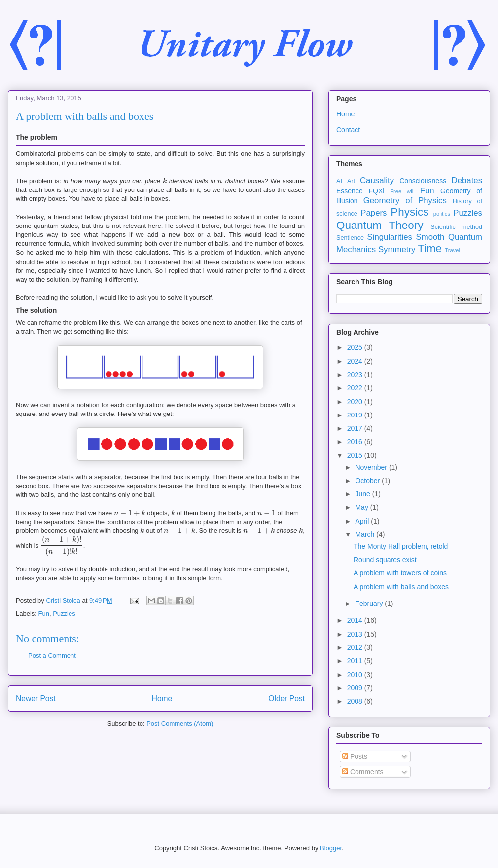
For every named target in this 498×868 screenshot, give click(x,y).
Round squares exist (385, 560)
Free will (402, 191)
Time (430, 248)
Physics (409, 212)
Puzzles (64, 614)
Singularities (389, 237)
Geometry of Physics (405, 201)
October (368, 481)
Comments (363, 772)
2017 (356, 428)
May (362, 507)
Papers (373, 213)
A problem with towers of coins (400, 573)
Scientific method (456, 227)
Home (162, 698)
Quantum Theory (380, 225)
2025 (356, 347)
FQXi (376, 191)
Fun (44, 614)
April (363, 521)
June (363, 494)
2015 (356, 455)
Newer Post (36, 698)
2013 (356, 634)
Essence (350, 191)
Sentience (350, 238)
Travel (452, 250)
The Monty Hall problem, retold (401, 546)
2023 (356, 375)
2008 (356, 701)
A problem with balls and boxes (401, 587)
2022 (356, 388)
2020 (356, 402)
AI (339, 181)
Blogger (331, 848)
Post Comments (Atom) (180, 724)
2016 (356, 442)
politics (442, 214)
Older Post (286, 698)
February (370, 604)
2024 (356, 361)
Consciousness (423, 181)
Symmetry (397, 249)
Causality (377, 180)
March (366, 534)
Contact (348, 130)
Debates (467, 180)
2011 (356, 661)
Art (351, 181)
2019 (356, 415)
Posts (355, 756)
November (372, 467)
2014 (356, 620)
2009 (356, 688)
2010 (356, 675)
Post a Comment (52, 656)
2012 (356, 647)
